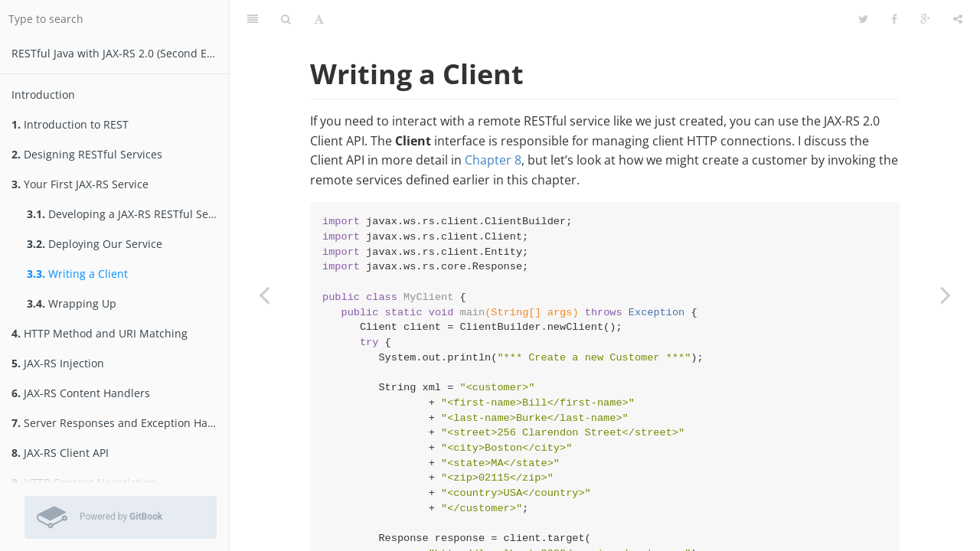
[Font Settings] (319, 19)
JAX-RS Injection (58, 363)
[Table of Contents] (253, 19)
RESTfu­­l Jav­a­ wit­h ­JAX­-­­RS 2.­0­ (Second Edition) (120, 53)
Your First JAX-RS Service (80, 184)
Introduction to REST (70, 124)
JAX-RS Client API (60, 453)
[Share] (958, 19)
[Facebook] (894, 19)
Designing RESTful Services (87, 154)
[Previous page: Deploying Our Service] (264, 295)
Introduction (43, 95)
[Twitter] (863, 19)
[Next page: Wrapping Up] (946, 295)
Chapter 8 (493, 160)
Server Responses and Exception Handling (120, 423)
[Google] (925, 19)
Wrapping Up (72, 303)
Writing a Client (77, 274)
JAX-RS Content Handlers (81, 393)
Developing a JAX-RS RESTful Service (128, 214)
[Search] (286, 19)
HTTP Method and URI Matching (100, 333)
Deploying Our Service (95, 244)
